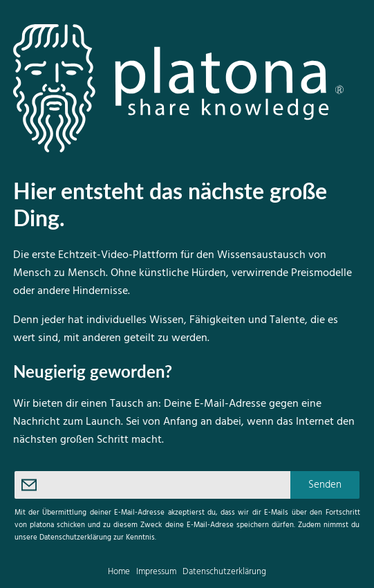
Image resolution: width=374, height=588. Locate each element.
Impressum (156, 572)
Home (119, 572)
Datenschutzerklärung (224, 572)
